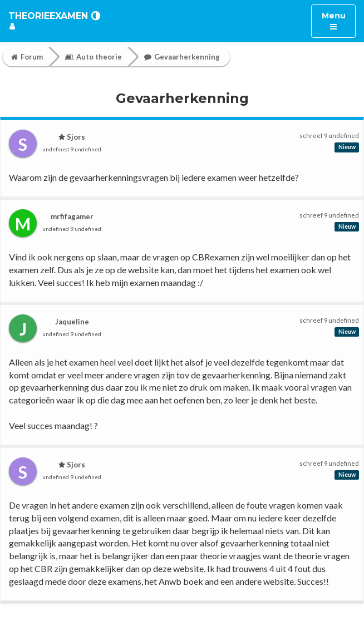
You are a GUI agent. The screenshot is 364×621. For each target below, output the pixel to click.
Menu (339, 20)
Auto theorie (94, 57)
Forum (27, 57)
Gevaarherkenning (182, 57)
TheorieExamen (48, 16)
